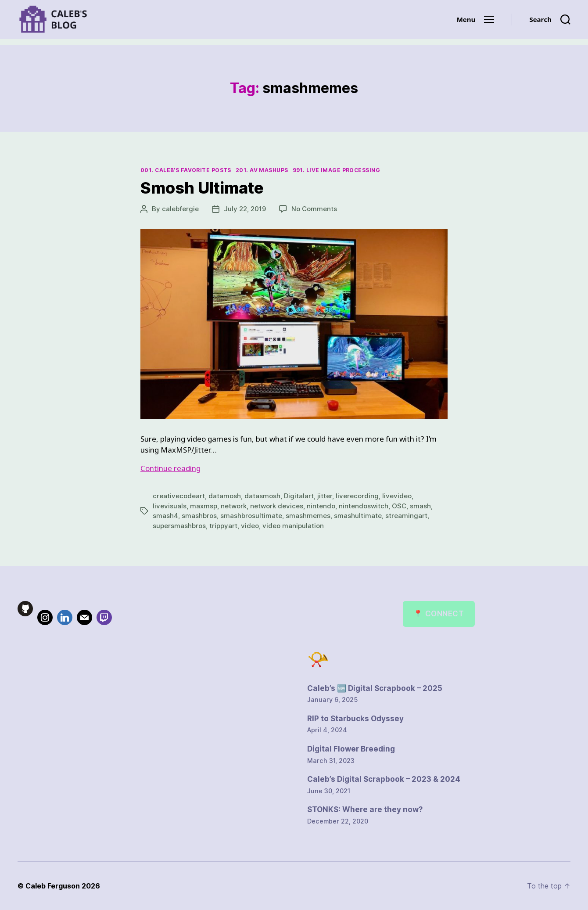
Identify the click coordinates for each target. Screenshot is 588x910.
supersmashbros (179, 526)
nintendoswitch (364, 506)
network (234, 506)
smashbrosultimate (251, 516)
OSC (399, 506)
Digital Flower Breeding (351, 749)
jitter (325, 496)
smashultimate (358, 516)
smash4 (165, 516)
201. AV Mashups (262, 170)
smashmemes (308, 516)
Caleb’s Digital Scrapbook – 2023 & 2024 (384, 779)
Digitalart (299, 496)
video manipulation (293, 526)
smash (420, 506)
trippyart (223, 526)
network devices (277, 506)
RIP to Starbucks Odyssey (355, 719)
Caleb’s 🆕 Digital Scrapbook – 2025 (375, 688)
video (250, 526)
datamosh (225, 496)
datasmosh (262, 496)
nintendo (321, 506)
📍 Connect (439, 614)
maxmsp (204, 506)
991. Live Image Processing (336, 170)
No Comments (314, 209)
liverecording (357, 496)
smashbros (199, 516)
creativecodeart (179, 496)
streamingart (406, 516)
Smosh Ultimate (202, 188)
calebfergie (180, 209)
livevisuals (170, 506)
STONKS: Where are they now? (365, 809)
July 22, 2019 (245, 209)
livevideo (397, 496)
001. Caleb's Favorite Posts (186, 170)
